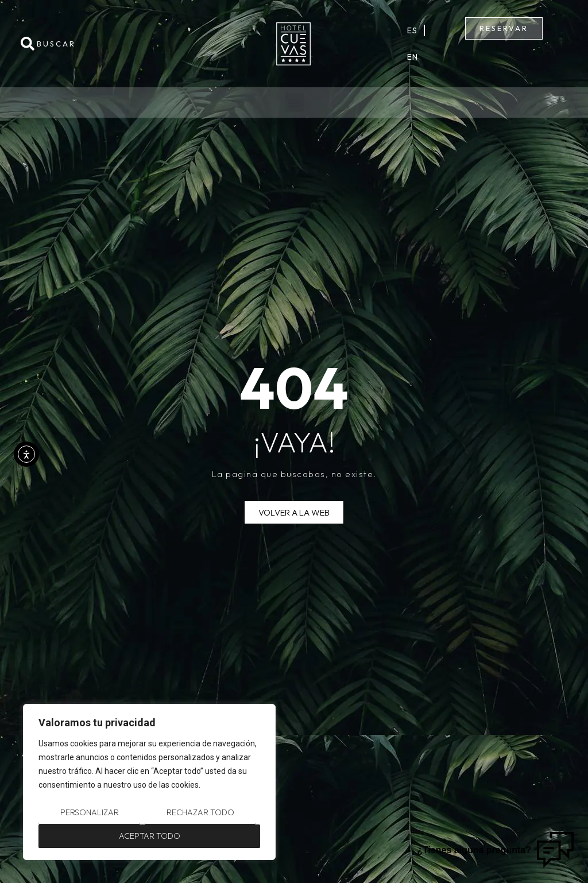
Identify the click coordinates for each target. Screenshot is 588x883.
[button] (294, 102)
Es (413, 30)
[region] (149, 782)
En (413, 57)
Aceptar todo (150, 836)
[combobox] (102, 44)
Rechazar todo (200, 812)
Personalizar (90, 812)
